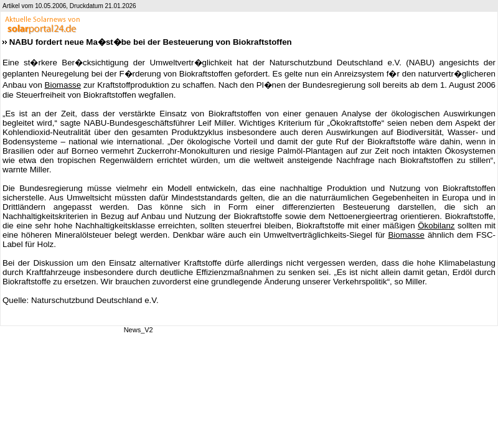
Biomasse (63, 85)
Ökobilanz (436, 226)
